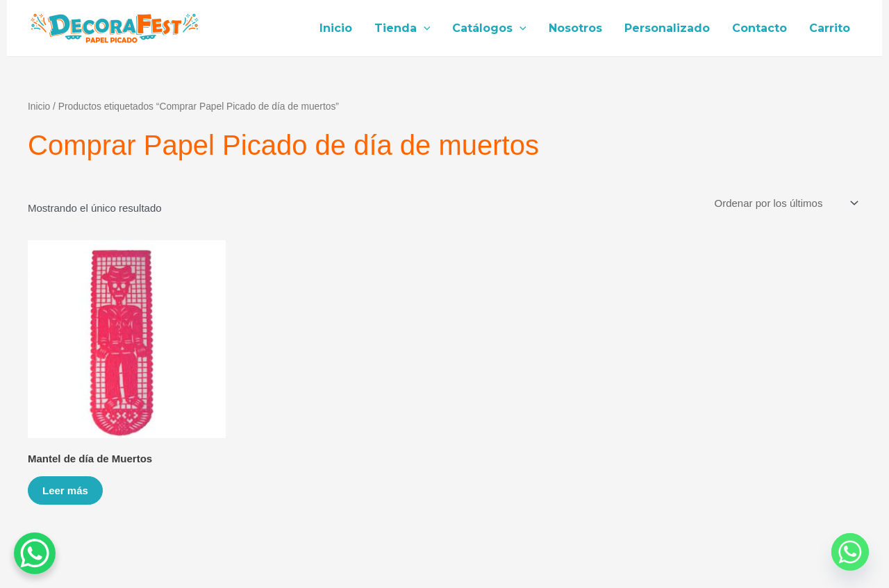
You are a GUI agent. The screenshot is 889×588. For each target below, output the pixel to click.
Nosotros (575, 28)
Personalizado (667, 28)
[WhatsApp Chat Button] (35, 553)
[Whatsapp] (850, 552)
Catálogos (489, 28)
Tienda (402, 28)
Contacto (759, 28)
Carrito (830, 28)
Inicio (336, 28)
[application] (424, 28)
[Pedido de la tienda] (785, 203)
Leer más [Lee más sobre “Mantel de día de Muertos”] (65, 490)
